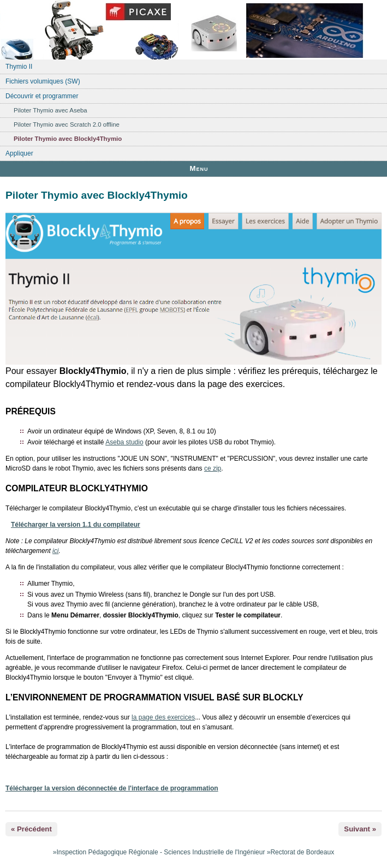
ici (55, 551)
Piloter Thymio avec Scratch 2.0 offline (67, 124)
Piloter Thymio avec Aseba (50, 110)
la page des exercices (163, 717)
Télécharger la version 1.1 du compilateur (76, 525)
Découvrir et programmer (42, 96)
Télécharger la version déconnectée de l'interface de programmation (112, 788)
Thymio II (19, 67)
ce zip (213, 468)
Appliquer (19, 153)
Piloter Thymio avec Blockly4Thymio (68, 139)
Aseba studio (124, 442)
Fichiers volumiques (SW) (43, 81)
